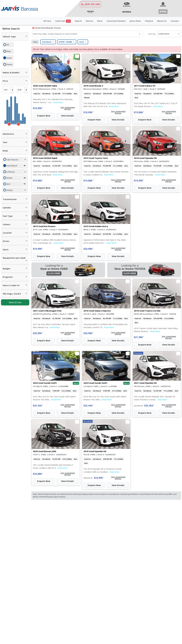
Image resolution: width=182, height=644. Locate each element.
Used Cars (63, 21)
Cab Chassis (16, 160)
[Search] (140, 34)
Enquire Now (44, 116)
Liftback (16, 172)
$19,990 (139, 181)
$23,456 (149, 406)
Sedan (16, 178)
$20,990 (88, 249)
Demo (9, 64)
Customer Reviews (116, 21)
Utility (16, 190)
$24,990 (99, 478)
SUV (16, 184)
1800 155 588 (90, 4)
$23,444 (38, 406)
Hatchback (16, 166)
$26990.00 (88, 478)
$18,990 (38, 108)
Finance (149, 21)
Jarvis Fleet (135, 21)
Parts (100, 21)
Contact (175, 21)
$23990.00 (138, 406)
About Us (162, 21)
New (9, 51)
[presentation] (36, 69)
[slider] (9, 124)
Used (9, 58)
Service (89, 21)
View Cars (15, 302)
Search (78, 21)
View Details (68, 116)
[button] (67, 108)
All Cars (47, 21)
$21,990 (139, 337)
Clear (35, 42)
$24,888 (38, 474)
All (8, 45)
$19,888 (139, 112)
